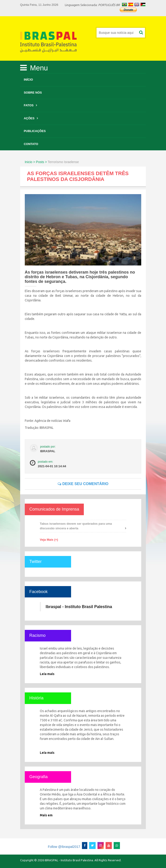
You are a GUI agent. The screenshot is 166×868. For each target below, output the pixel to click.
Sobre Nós (33, 93)
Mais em (46, 815)
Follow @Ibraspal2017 (64, 847)
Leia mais (47, 674)
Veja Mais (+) (49, 540)
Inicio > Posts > (36, 162)
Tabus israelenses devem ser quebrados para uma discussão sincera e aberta (76, 526)
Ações (29, 118)
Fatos (29, 105)
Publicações (35, 131)
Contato (31, 144)
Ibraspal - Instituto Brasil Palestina (79, 607)
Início (28, 80)
